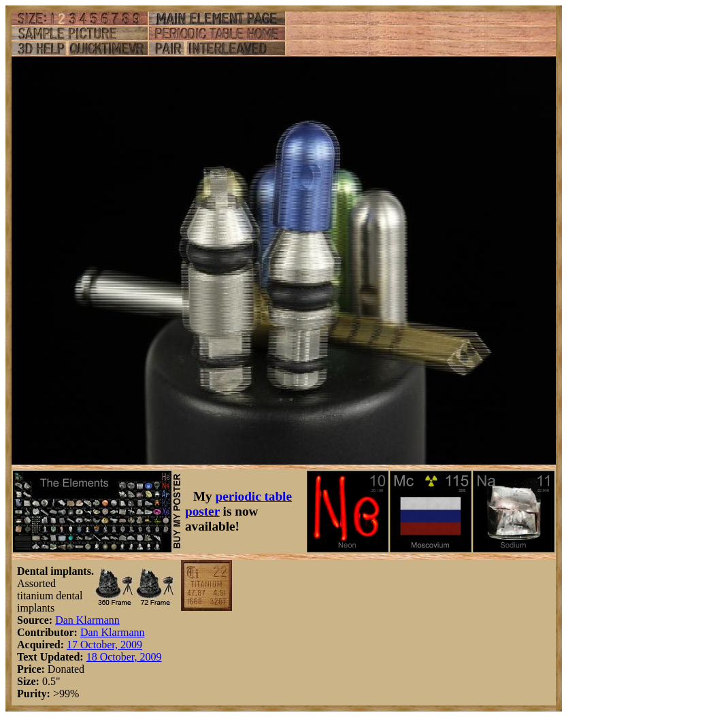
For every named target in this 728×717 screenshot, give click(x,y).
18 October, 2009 (124, 657)
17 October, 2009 (104, 645)
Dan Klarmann (87, 620)
